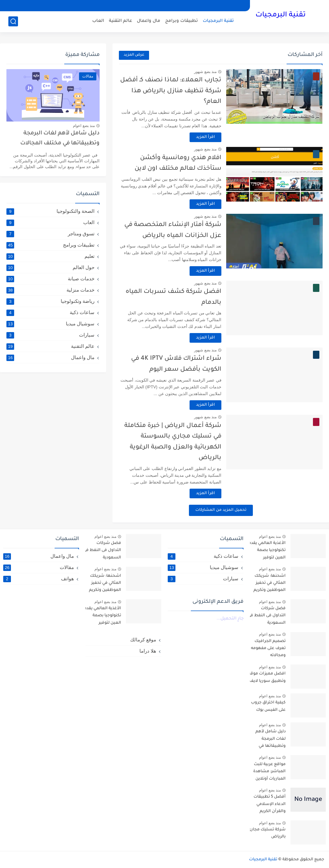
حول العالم (50, 267)
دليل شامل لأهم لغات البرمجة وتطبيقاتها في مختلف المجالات (60, 138)
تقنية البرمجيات (280, 15)
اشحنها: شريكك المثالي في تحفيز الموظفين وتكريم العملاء (270, 584)
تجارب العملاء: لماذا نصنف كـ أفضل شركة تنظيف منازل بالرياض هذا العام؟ (171, 91)
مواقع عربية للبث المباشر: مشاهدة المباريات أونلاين (269, 772)
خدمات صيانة (50, 279)
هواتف (39, 579)
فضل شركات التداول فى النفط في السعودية (267, 616)
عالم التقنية (120, 21)
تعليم (50, 256)
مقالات (39, 567)
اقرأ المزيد (205, 137)
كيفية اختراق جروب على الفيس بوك (268, 706)
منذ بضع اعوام (84, 126)
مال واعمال (149, 21)
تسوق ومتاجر (50, 234)
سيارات (50, 335)
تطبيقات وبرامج (182, 21)
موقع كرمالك (143, 640)
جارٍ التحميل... (230, 619)
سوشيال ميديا (50, 324)
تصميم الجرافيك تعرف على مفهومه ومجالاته (268, 649)
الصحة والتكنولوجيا (50, 211)
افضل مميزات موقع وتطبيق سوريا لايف (267, 677)
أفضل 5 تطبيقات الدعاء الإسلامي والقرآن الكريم (270, 804)
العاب (98, 21)
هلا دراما (148, 651)
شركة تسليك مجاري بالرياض (267, 833)
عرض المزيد (134, 55)
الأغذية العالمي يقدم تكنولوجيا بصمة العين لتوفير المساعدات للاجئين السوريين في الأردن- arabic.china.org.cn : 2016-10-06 (266, 552)
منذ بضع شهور (205, 72)
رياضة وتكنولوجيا (50, 301)
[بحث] (13, 21)
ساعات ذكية (50, 312)
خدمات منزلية (50, 290)
